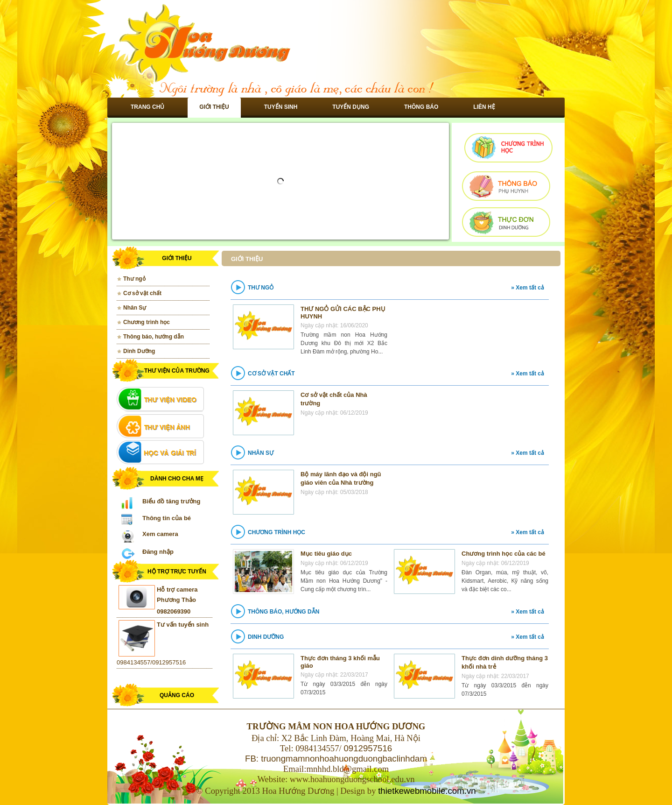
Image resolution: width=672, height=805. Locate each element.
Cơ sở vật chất (142, 293)
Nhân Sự (135, 308)
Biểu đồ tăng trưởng (171, 501)
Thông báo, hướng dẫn (154, 337)
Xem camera (160, 534)
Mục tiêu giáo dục (326, 554)
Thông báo (421, 107)
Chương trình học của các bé (504, 554)
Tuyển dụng (351, 107)
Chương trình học (147, 322)
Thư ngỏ (134, 279)
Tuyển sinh (281, 107)
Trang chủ (147, 107)
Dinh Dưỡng (139, 351)
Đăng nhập (158, 552)
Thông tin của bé (167, 518)
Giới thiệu (214, 107)
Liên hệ (484, 107)
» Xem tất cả (528, 288)
